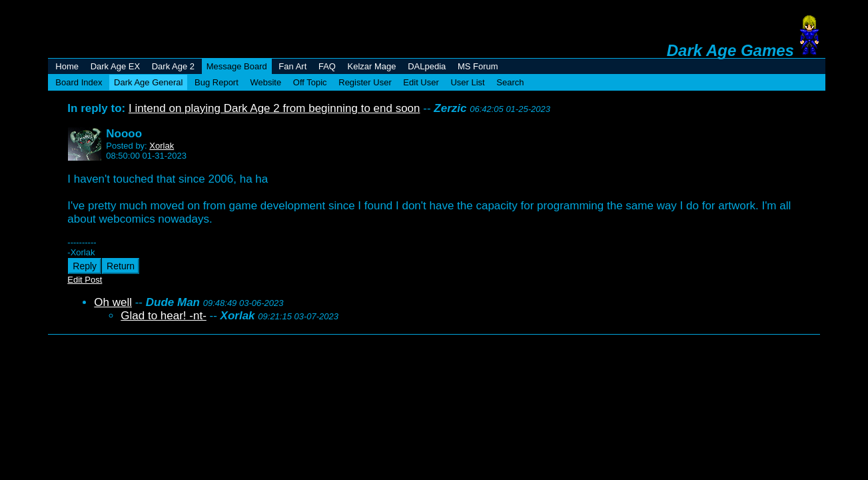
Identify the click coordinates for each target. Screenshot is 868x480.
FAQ (327, 66)
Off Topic (310, 82)
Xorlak (162, 146)
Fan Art (292, 66)
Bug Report (217, 82)
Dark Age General (148, 82)
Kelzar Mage (372, 66)
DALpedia (427, 66)
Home (67, 66)
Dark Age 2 (173, 66)
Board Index (79, 82)
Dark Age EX (115, 66)
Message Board (237, 66)
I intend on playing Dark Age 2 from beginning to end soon (274, 108)
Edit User (421, 82)
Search (510, 82)
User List (467, 82)
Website (265, 82)
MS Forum (478, 66)
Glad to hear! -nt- (164, 316)
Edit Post (85, 280)
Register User (365, 82)
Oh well (113, 302)
